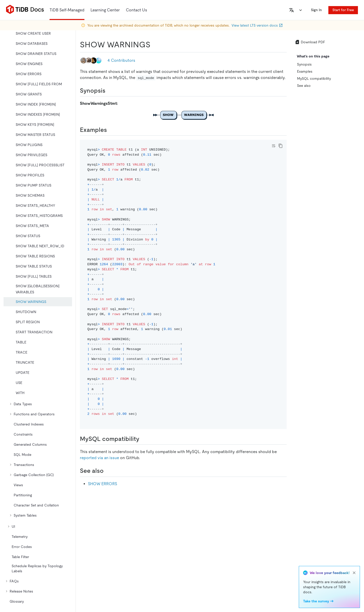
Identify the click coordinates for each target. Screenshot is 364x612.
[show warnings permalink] (154, 45)
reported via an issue (99, 458)
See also (304, 86)
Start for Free (343, 10)
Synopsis (304, 64)
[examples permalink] (111, 130)
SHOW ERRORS (103, 484)
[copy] (281, 146)
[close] (354, 573)
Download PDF (310, 42)
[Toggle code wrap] (274, 146)
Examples (305, 71)
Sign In (316, 10)
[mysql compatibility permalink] (143, 439)
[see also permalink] (108, 471)
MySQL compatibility (314, 78)
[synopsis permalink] (109, 91)
